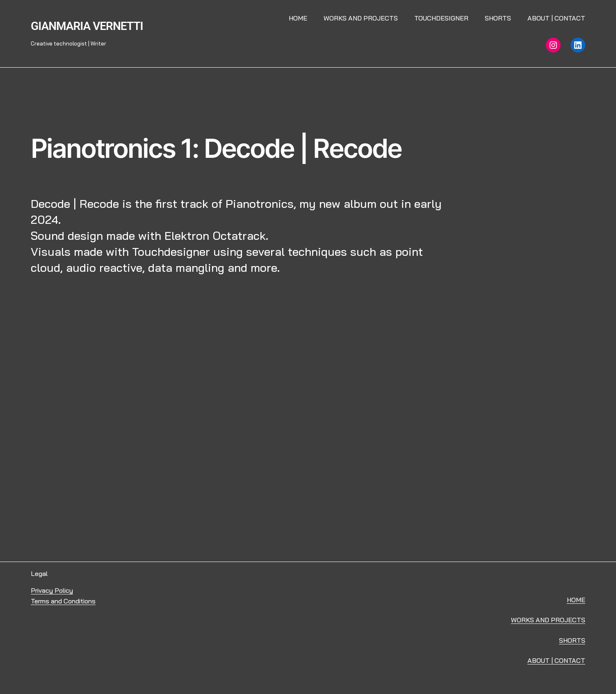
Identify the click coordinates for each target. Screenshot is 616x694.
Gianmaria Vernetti (87, 26)
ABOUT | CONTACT (556, 660)
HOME (576, 600)
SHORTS (572, 640)
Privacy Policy (52, 590)
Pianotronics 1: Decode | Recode (216, 148)
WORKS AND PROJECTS (548, 620)
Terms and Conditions (63, 601)
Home (298, 18)
